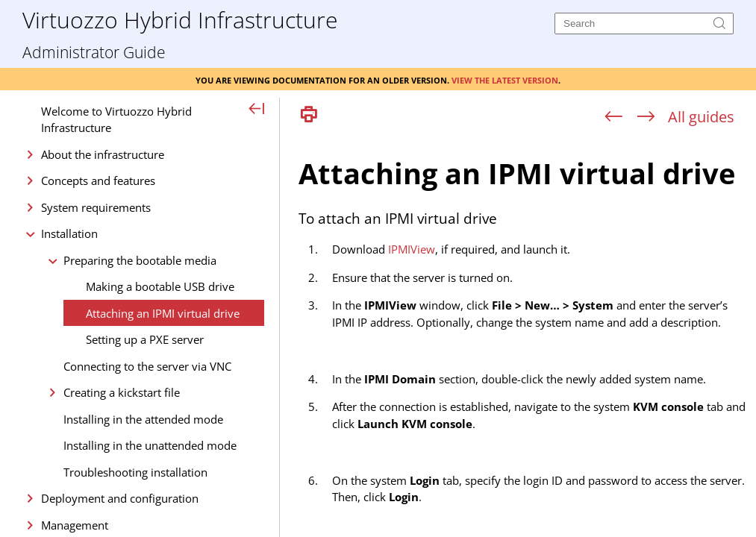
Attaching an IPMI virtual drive (163, 313)
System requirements (96, 207)
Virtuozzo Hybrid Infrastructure (180, 19)
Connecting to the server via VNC (147, 366)
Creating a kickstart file (122, 392)
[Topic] (524, 334)
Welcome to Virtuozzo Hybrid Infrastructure (116, 120)
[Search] (644, 23)
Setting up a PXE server (145, 339)
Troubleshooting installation (135, 472)
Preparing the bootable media (140, 260)
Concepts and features (98, 180)
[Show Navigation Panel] (257, 110)
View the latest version (505, 79)
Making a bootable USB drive (160, 286)
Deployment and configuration (120, 498)
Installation (69, 233)
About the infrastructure (103, 154)
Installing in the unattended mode (150, 445)
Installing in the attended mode (143, 419)
